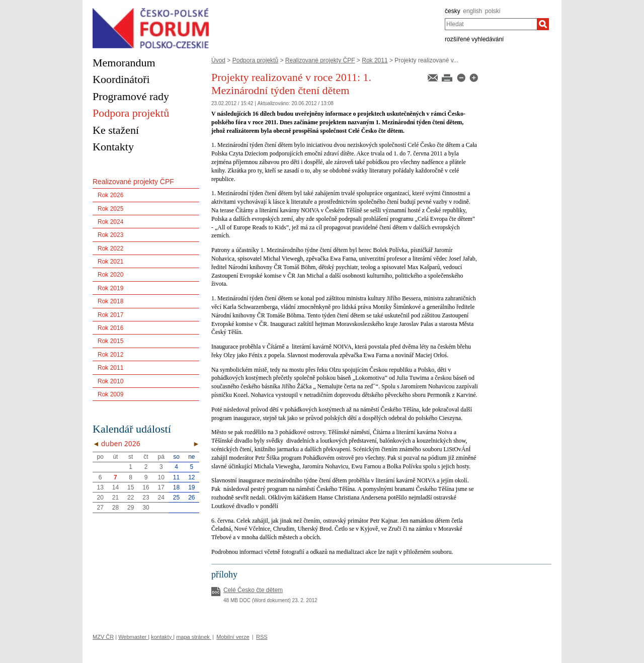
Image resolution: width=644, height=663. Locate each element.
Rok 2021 (110, 262)
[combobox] (491, 24)
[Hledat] (543, 24)
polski (493, 11)
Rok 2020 (110, 275)
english (472, 11)
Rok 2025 (110, 209)
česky (453, 11)
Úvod (218, 60)
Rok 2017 (110, 315)
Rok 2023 (110, 235)
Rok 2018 (110, 301)
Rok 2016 (110, 328)
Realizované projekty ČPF (320, 60)
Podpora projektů (255, 60)
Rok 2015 (110, 341)
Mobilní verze (233, 637)
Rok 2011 (375, 60)
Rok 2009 (110, 394)
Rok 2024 (110, 222)
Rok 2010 (110, 381)
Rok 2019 (110, 288)
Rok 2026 (110, 195)
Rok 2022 (110, 248)
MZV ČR (103, 637)
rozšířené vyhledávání (474, 39)
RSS (262, 637)
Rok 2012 (110, 355)
